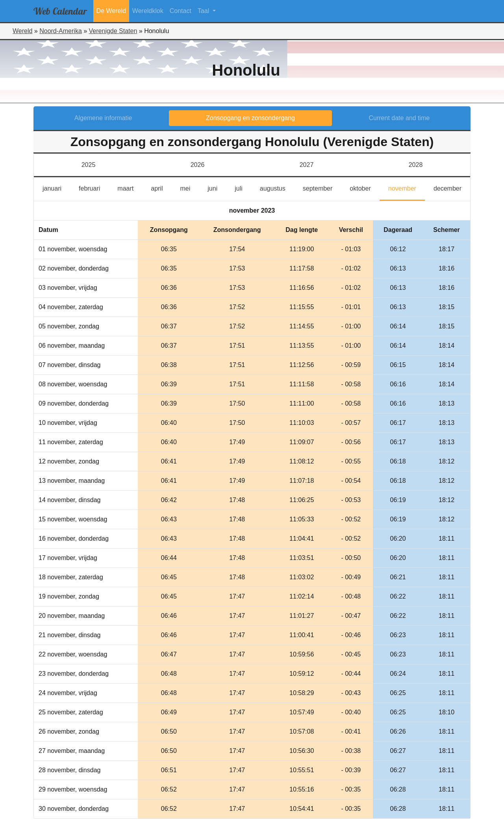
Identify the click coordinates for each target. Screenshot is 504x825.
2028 (416, 165)
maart (130, 188)
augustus (277, 188)
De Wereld (111, 11)
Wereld (22, 31)
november (407, 188)
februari (94, 188)
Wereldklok (148, 11)
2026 (198, 165)
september (322, 188)
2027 (307, 165)
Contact (181, 11)
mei (189, 188)
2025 (89, 165)
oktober (364, 188)
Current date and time (399, 118)
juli (242, 188)
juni (217, 188)
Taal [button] (204, 11)
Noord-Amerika (61, 31)
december (452, 188)
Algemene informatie (103, 118)
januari (56, 188)
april (161, 188)
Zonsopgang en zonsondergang (250, 118)
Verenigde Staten (113, 31)
